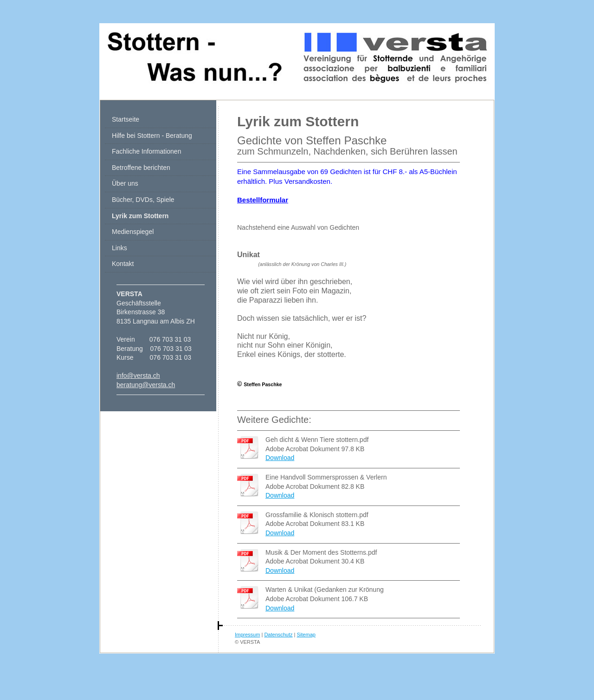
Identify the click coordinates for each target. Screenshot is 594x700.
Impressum (247, 635)
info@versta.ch (138, 376)
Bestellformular (263, 200)
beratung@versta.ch (146, 385)
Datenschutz (278, 635)
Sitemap (306, 635)
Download (280, 458)
